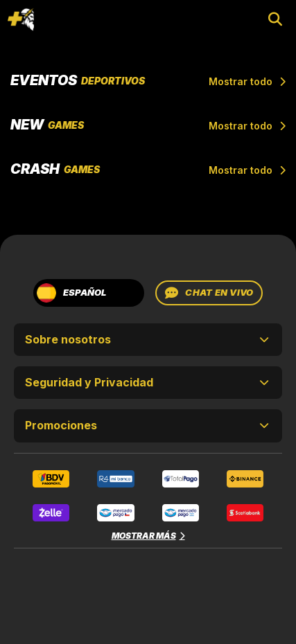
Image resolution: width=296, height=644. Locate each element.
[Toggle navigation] (21, 19)
